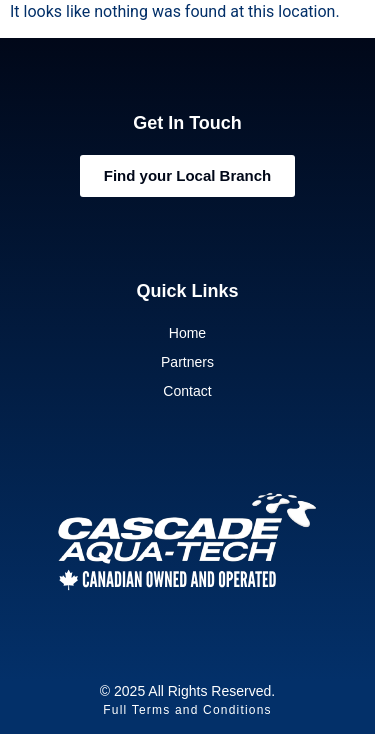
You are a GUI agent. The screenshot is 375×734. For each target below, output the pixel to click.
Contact (187, 391)
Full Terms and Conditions (187, 710)
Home (187, 333)
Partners (187, 362)
